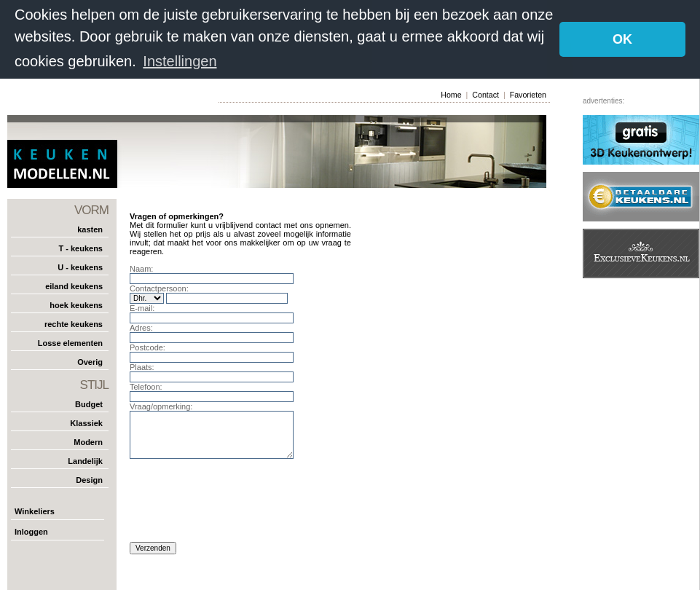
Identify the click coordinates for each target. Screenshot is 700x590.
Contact (485, 94)
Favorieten (528, 94)
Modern (88, 441)
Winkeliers (35, 510)
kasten (90, 228)
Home (451, 94)
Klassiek (86, 422)
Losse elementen (70, 342)
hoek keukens (76, 304)
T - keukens (80, 247)
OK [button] (622, 39)
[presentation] (240, 503)
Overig (90, 361)
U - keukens (80, 266)
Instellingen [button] (180, 61)
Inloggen (31, 530)
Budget (89, 403)
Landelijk (85, 460)
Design (89, 479)
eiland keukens (74, 285)
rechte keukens (74, 323)
